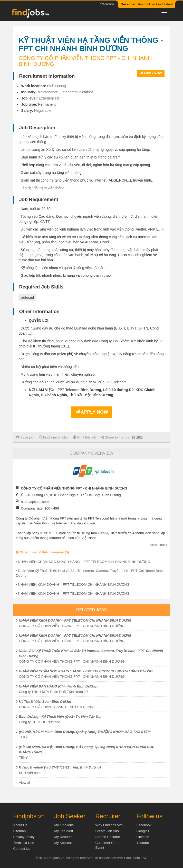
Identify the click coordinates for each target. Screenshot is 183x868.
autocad (27, 297)
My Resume (63, 837)
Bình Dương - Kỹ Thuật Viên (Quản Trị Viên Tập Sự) (60, 717)
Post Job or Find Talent (147, 4)
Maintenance (48, 92)
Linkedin (143, 837)
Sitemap (19, 831)
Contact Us (22, 849)
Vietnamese (107, 4)
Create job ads (107, 831)
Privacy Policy (24, 837)
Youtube (143, 843)
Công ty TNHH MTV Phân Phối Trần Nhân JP (53, 692)
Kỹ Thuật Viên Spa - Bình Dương (45, 701)
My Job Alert (64, 831)
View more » (159, 545)
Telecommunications (77, 92)
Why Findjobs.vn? (109, 825)
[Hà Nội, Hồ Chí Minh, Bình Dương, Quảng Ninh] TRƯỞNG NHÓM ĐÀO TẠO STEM (85, 732)
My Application (65, 843)
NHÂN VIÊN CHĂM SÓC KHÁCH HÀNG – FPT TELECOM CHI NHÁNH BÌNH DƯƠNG (84, 562)
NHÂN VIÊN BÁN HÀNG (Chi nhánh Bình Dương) (58, 686)
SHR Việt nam (30, 773)
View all (25, 782)
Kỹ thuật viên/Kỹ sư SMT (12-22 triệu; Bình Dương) (60, 767)
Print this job (84, 437)
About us (20, 825)
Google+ (143, 831)
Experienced (49, 98)
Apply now (151, 73)
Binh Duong (56, 86)
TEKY (23, 737)
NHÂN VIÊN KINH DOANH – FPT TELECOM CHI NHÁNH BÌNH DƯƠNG (74, 585)
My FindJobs (64, 825)
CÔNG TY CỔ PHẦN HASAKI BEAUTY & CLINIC (56, 707)
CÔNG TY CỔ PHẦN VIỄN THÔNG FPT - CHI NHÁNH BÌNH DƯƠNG (72, 626)
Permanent (47, 104)
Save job (25, 437)
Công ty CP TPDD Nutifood (39, 722)
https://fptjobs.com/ (35, 502)
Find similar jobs (53, 437)
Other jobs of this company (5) (42, 552)
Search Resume (108, 837)
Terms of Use (23, 843)
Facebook (144, 825)
